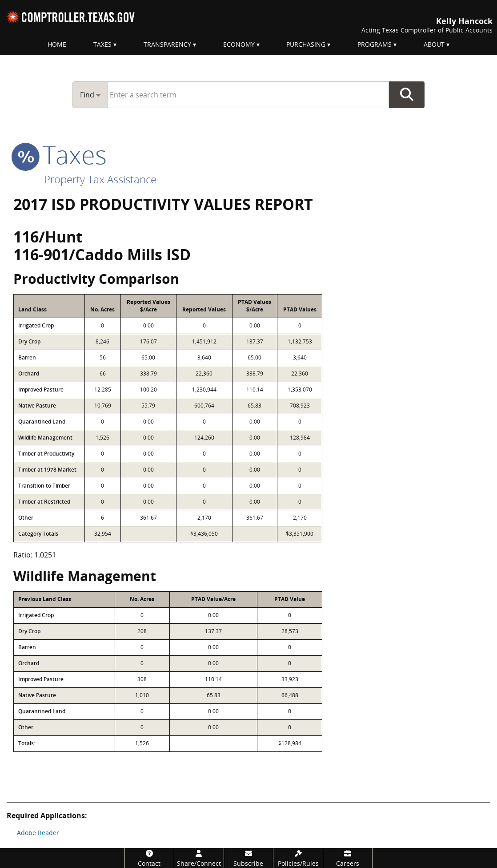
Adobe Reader (38, 833)
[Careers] (348, 858)
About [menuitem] (434, 44)
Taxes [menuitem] (102, 44)
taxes (60, 154)
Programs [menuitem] (375, 44)
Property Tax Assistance (100, 179)
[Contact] (150, 858)
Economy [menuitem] (239, 44)
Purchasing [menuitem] (306, 44)
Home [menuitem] (57, 44)
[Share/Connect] (199, 858)
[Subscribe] (249, 858)
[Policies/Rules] (298, 858)
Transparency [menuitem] (167, 44)
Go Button (407, 95)
